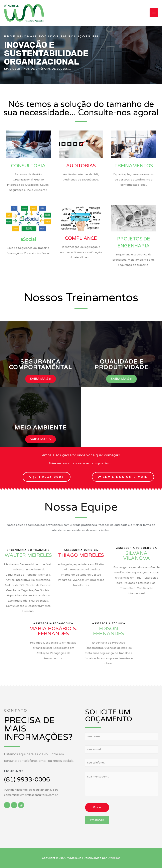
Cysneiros (114, 858)
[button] (41, 365)
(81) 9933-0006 (27, 780)
